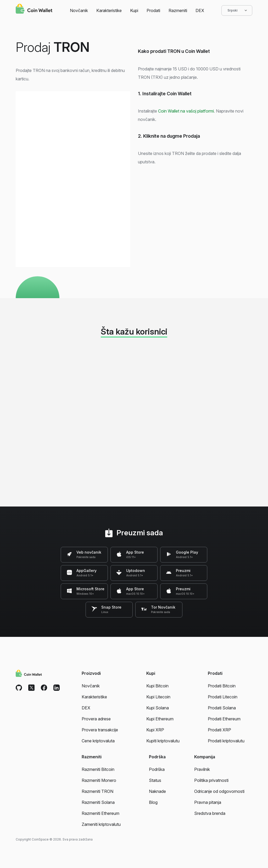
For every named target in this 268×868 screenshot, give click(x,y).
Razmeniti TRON (97, 791)
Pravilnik (202, 769)
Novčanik (79, 10)
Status (155, 780)
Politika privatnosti (211, 780)
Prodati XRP (219, 730)
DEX (200, 10)
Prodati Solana (222, 708)
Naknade (157, 791)
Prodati (153, 10)
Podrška (157, 769)
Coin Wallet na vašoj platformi (186, 111)
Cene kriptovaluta (98, 741)
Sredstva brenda (210, 813)
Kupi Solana (158, 708)
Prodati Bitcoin (222, 686)
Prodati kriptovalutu (226, 741)
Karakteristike (109, 10)
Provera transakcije (100, 730)
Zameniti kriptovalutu (101, 824)
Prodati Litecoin (223, 697)
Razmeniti (178, 10)
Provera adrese (96, 719)
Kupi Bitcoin (157, 686)
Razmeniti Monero (99, 780)
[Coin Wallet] (34, 9)
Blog (153, 802)
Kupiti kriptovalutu (163, 741)
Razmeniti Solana (98, 802)
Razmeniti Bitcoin (98, 769)
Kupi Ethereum (160, 719)
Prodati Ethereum (224, 719)
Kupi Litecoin (158, 697)
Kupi (134, 10)
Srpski (237, 10)
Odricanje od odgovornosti (219, 791)
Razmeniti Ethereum (100, 813)
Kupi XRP (155, 730)
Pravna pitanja (208, 802)
